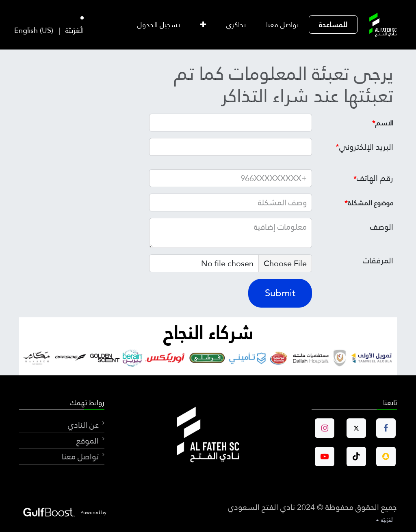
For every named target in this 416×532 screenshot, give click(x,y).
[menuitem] (333, 25)
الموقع (87, 441)
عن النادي (83, 425)
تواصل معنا (80, 457)
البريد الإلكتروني (364, 147)
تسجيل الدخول (159, 25)
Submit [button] (280, 293)
